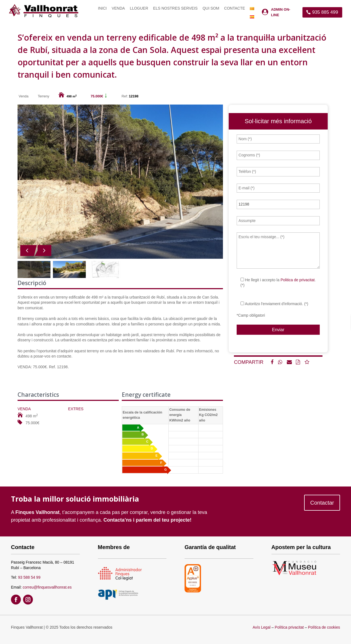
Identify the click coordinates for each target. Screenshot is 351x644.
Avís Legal (261, 627)
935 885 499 (325, 12)
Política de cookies (324, 627)
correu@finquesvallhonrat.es (47, 587)
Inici (102, 8)
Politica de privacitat (298, 280)
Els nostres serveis (175, 8)
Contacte (234, 8)
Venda (118, 8)
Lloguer (139, 8)
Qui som (211, 8)
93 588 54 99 (29, 577)
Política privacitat (289, 627)
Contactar (322, 503)
